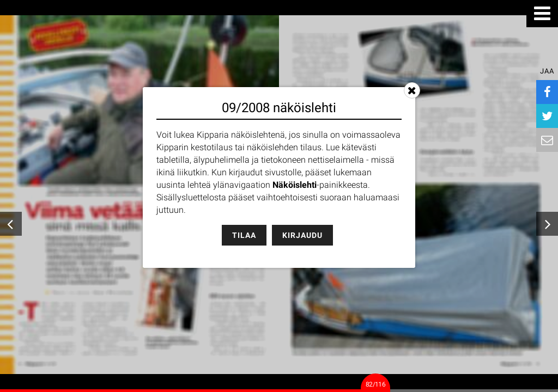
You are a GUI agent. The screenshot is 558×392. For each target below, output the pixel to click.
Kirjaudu (302, 235)
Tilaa (244, 235)
